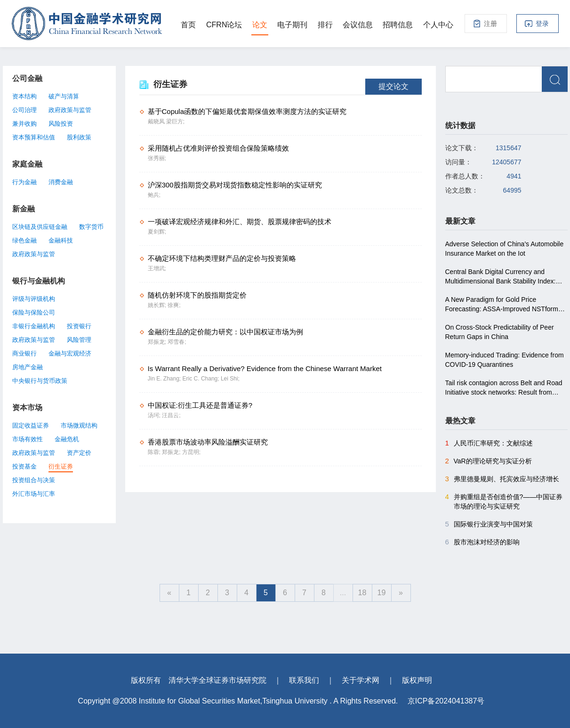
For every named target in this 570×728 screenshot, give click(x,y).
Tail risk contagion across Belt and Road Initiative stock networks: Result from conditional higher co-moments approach (505, 388)
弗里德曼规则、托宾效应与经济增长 (502, 479)
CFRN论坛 (224, 25)
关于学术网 (361, 680)
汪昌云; (171, 415)
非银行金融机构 (34, 326)
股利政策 (79, 137)
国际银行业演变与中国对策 (489, 524)
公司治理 (24, 110)
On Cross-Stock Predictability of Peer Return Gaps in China (500, 332)
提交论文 (393, 86)
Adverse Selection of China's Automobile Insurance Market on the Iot (505, 249)
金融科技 (61, 240)
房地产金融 (28, 367)
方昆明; (191, 452)
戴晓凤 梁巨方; (166, 121)
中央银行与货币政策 (40, 381)
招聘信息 (398, 25)
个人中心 (438, 25)
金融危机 (67, 439)
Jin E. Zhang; (165, 379)
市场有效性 (28, 439)
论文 (260, 25)
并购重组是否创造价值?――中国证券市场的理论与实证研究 (504, 501)
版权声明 (417, 680)
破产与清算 (64, 96)
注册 (490, 24)
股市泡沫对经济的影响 (482, 542)
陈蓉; (155, 452)
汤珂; (155, 415)
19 (382, 593)
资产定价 (79, 453)
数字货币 (91, 227)
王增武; (157, 268)
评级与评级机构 (34, 299)
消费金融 (61, 182)
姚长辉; (158, 305)
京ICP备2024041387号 (446, 701)
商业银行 (24, 353)
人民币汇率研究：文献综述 (489, 443)
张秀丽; (157, 158)
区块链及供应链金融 (40, 227)
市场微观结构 (79, 425)
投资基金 (24, 466)
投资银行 (79, 326)
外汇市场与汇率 (34, 494)
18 (362, 593)
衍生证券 (61, 466)
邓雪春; (177, 342)
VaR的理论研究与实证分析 (489, 461)
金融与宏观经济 (70, 353)
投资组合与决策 (34, 480)
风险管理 (79, 340)
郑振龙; (158, 342)
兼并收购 (24, 124)
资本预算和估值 (34, 137)
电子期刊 (292, 25)
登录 (542, 24)
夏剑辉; (157, 232)
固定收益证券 (31, 425)
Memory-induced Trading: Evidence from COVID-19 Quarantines (505, 360)
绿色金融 (24, 240)
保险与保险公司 (34, 312)
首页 (188, 25)
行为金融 (24, 182)
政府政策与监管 (70, 110)
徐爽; (174, 305)
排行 (325, 25)
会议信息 (358, 25)
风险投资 (61, 124)
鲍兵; (154, 195)
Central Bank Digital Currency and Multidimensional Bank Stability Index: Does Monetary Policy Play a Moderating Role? (505, 277)
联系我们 (304, 680)
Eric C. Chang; (202, 379)
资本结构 (24, 96)
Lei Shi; (230, 379)
